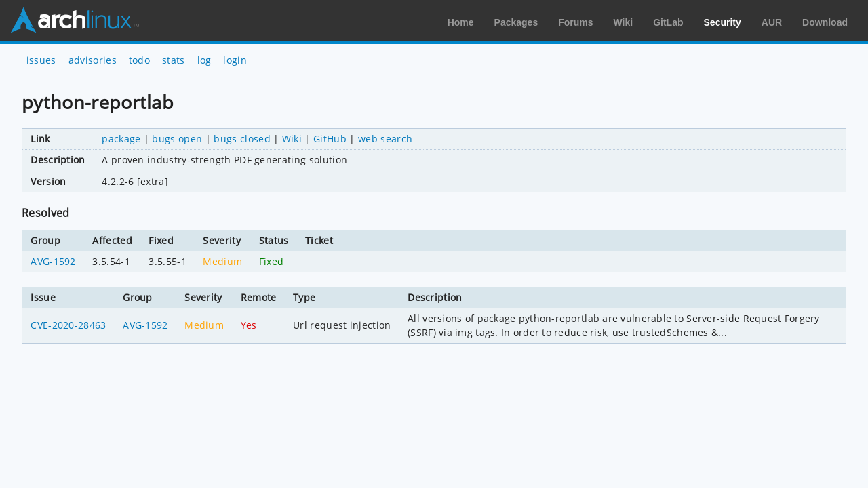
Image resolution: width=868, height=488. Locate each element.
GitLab (668, 22)
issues (41, 60)
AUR (772, 22)
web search (385, 139)
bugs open (177, 139)
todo (139, 60)
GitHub (330, 139)
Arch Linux (75, 20)
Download (825, 22)
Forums (575, 22)
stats (174, 60)
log (204, 60)
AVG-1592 (53, 261)
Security (723, 22)
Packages (516, 22)
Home (461, 22)
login (235, 60)
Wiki (624, 22)
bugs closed (242, 139)
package (121, 139)
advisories (93, 60)
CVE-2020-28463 (68, 325)
